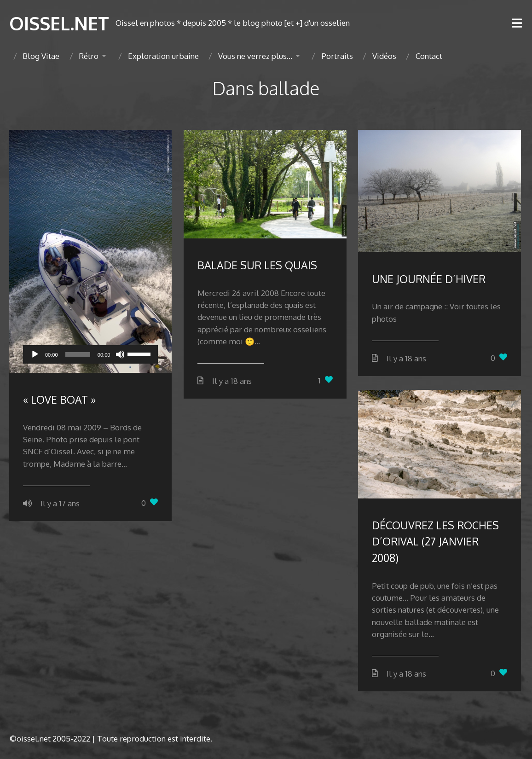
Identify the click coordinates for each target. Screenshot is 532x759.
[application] (90, 354)
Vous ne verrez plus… (255, 56)
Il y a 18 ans (232, 381)
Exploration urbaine (163, 56)
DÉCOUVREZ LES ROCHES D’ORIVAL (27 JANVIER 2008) (435, 541)
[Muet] (120, 354)
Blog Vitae (41, 56)
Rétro (89, 56)
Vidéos (384, 56)
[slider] (78, 354)
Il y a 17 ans (60, 503)
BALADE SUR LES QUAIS (257, 265)
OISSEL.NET (59, 23)
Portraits (337, 56)
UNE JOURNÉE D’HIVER (429, 279)
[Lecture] (35, 354)
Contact (429, 56)
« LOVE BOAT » (59, 399)
